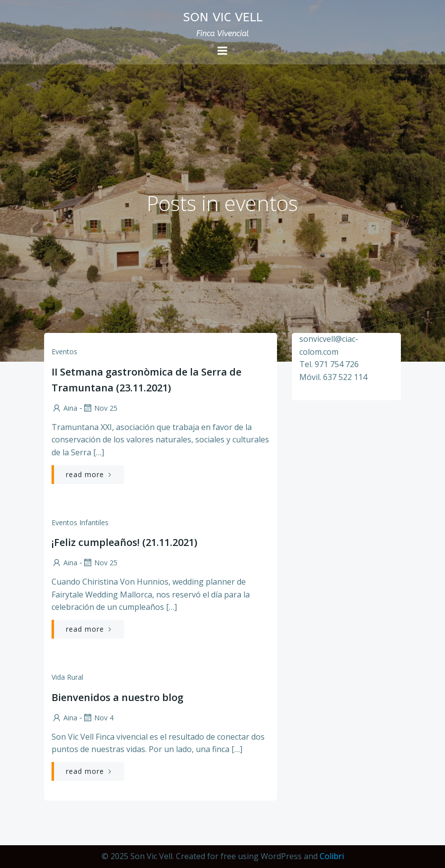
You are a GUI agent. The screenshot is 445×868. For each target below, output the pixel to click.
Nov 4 (98, 718)
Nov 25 (100, 408)
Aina (64, 408)
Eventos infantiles (80, 522)
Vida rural (67, 677)
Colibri (332, 856)
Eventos (64, 352)
